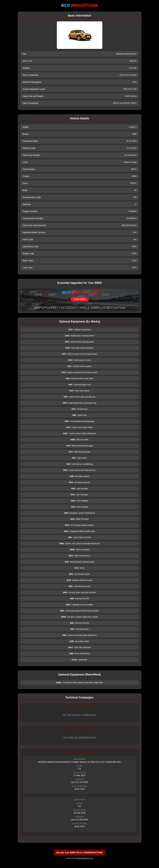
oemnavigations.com (85, 858)
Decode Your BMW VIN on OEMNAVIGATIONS (79, 853)
